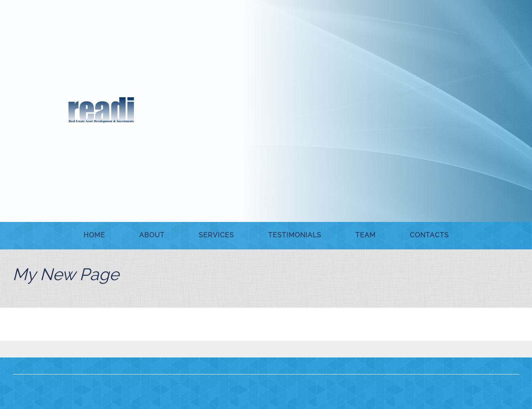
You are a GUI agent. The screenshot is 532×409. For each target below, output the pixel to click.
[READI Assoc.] (101, 110)
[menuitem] (94, 236)
